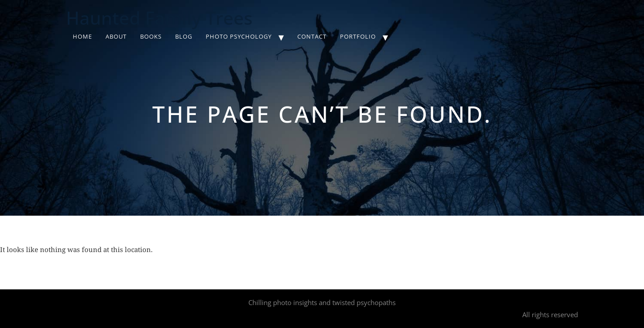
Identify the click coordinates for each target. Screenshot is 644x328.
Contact (312, 36)
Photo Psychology (239, 36)
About (116, 36)
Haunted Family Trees (159, 18)
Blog (184, 36)
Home (82, 36)
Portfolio (358, 36)
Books (151, 36)
